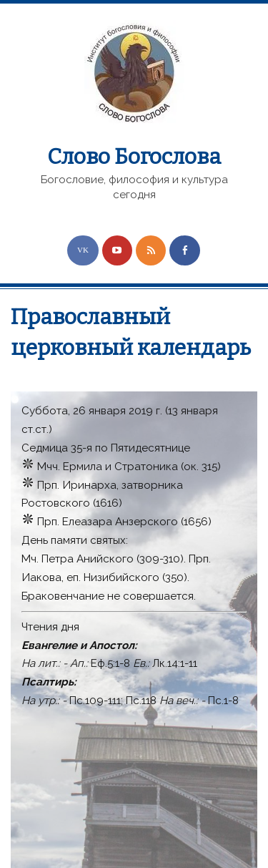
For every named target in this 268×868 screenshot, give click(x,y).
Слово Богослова (134, 157)
